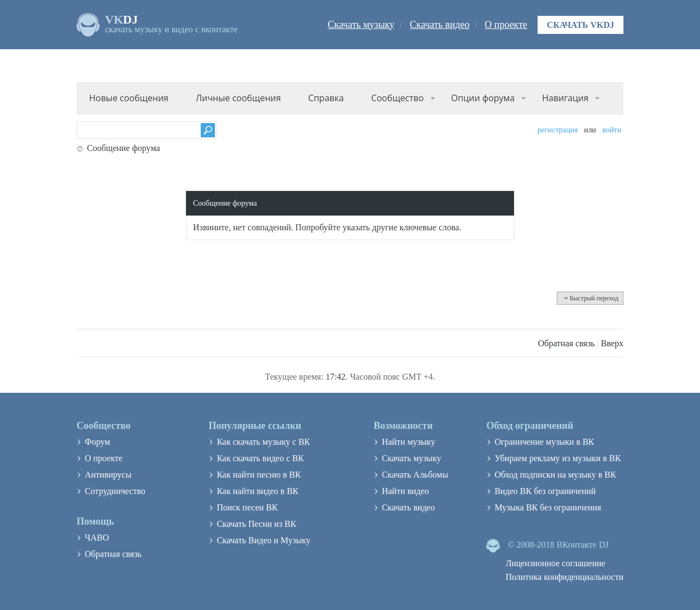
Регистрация (558, 130)
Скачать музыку (361, 25)
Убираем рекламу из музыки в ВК (558, 458)
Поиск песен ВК (247, 507)
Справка (326, 98)
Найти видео (405, 491)
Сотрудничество (115, 491)
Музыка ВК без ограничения (548, 507)
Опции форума (483, 98)
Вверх (612, 343)
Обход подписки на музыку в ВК (555, 475)
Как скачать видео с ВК (260, 458)
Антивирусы (108, 475)
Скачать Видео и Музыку (263, 540)
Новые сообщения (129, 98)
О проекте (506, 25)
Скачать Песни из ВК (256, 524)
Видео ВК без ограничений (545, 491)
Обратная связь (567, 343)
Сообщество (398, 98)
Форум (97, 442)
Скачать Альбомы (415, 475)
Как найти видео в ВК (257, 491)
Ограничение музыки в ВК (544, 442)
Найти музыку (409, 442)
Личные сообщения (238, 98)
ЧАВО (97, 538)
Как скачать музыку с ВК (263, 442)
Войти (612, 130)
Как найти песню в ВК (259, 475)
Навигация (565, 98)
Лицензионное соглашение (555, 563)
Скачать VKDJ (581, 25)
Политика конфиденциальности (564, 577)
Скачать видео (439, 25)
